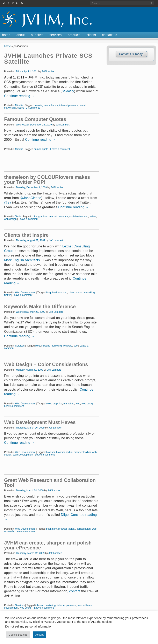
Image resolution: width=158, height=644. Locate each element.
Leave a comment (60, 149)
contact (75, 591)
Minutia (19, 105)
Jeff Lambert (49, 71)
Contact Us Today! (131, 54)
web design (10, 219)
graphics (43, 217)
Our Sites (37, 35)
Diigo (65, 515)
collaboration (84, 529)
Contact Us (110, 35)
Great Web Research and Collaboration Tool (50, 483)
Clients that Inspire (26, 235)
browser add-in (64, 452)
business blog (60, 293)
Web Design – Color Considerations (46, 364)
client (72, 293)
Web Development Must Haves (40, 422)
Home (6, 35)
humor (54, 105)
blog (48, 293)
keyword (68, 346)
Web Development (25, 293)
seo (76, 346)
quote (45, 149)
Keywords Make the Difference (40, 306)
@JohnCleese (30, 198)
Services (56, 35)
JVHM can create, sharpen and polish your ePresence (48, 545)
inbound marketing (52, 346)
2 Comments (33, 108)
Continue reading (19, 96)
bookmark (52, 529)
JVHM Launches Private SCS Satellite (48, 59)
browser (50, 452)
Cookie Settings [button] (18, 635)
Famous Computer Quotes (35, 119)
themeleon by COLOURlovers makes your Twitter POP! (47, 180)
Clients (91, 35)
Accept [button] (39, 635)
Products (74, 35)
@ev (8, 202)
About (21, 35)
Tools (18, 217)
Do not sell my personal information (29, 626)
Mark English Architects (22, 260)
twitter (93, 217)
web (78, 404)
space (21, 108)
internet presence (69, 105)
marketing (69, 404)
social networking (79, 217)
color (34, 217)
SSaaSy (68, 91)
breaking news (42, 105)
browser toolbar (82, 452)
